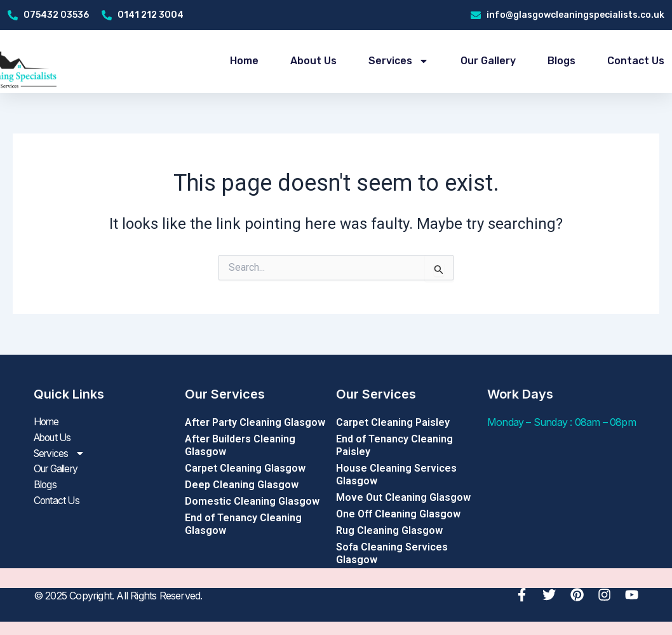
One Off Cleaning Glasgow (398, 514)
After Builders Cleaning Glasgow (240, 445)
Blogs (561, 61)
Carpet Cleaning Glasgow (245, 468)
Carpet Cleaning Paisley (393, 422)
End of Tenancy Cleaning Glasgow (243, 524)
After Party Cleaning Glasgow (255, 422)
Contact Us (636, 61)
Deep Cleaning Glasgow (242, 485)
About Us (313, 61)
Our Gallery (488, 61)
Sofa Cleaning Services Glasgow (392, 553)
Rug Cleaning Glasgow (389, 530)
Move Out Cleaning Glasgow (403, 497)
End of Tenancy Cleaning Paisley (394, 445)
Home (244, 61)
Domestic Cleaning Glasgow (252, 501)
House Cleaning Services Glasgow (396, 475)
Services (399, 61)
